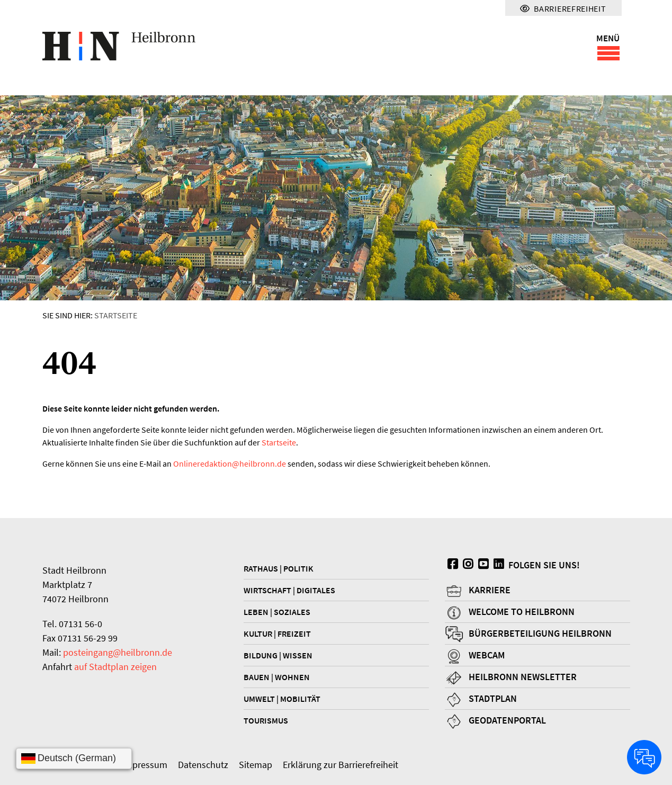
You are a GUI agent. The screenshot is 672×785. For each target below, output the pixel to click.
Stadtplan (493, 698)
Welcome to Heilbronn (522, 612)
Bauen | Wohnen (277, 677)
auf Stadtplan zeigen (115, 667)
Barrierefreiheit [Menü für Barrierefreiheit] (563, 8)
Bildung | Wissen (278, 655)
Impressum (145, 765)
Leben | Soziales (277, 612)
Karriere (490, 590)
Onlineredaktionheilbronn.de (230, 463)
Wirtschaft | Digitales (289, 590)
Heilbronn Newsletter (523, 677)
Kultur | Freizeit (277, 634)
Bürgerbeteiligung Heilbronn (540, 633)
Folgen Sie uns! (512, 565)
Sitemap (256, 765)
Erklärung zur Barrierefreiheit (341, 765)
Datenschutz (203, 765)
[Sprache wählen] (74, 759)
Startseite (116, 315)
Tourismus (266, 720)
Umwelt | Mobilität (282, 699)
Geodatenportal (507, 720)
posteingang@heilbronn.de (118, 652)
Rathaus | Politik (279, 568)
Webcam (487, 655)
